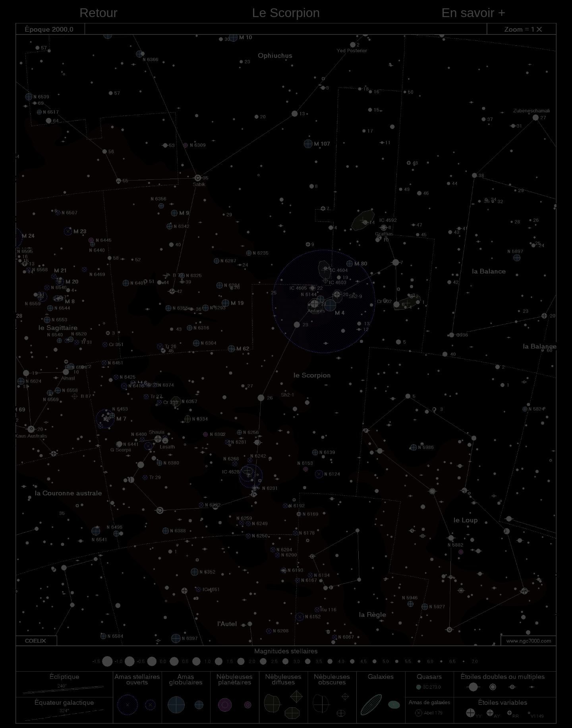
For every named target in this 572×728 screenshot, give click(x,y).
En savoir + (474, 13)
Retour (99, 13)
